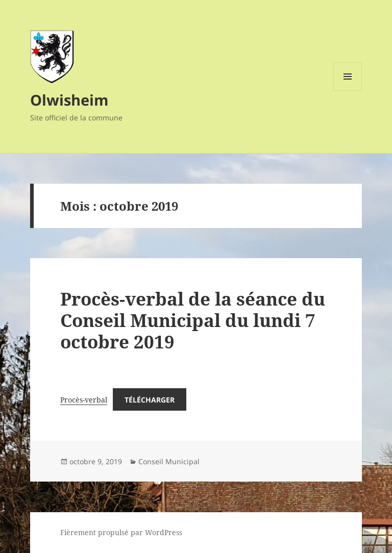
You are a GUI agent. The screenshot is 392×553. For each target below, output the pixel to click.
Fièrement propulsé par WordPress (121, 532)
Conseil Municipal (169, 461)
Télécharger (150, 400)
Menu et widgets (348, 91)
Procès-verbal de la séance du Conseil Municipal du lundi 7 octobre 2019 (193, 320)
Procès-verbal (84, 400)
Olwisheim (69, 100)
